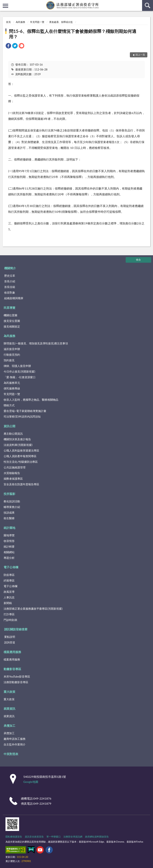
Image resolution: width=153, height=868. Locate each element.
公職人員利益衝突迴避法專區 (21, 450)
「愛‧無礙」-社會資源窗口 (20, 377)
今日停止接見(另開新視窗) (19, 371)
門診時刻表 (10, 620)
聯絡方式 (9, 405)
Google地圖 (31, 782)
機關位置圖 (10, 315)
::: (3, 3)
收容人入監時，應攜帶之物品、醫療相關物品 (31, 400)
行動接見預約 (12, 355)
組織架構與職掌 (14, 298)
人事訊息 (9, 597)
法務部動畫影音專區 (16, 682)
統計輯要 (9, 546)
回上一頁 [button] (140, 55)
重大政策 (9, 692)
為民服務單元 (12, 383)
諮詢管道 (10, 642)
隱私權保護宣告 (14, 837)
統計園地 (9, 528)
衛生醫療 (9, 518)
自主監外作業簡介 (15, 744)
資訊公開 (9, 426)
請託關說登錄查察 (16, 629)
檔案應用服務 (12, 652)
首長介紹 (10, 281)
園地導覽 (9, 535)
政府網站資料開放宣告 (97, 837)
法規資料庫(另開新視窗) (18, 445)
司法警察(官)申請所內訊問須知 (22, 416)
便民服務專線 (12, 388)
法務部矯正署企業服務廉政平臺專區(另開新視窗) (33, 609)
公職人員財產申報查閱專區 (20, 456)
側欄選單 (5, 6)
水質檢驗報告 (12, 473)
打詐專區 (9, 614)
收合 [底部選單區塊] (138, 260)
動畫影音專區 (12, 669)
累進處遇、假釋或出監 (61, 22)
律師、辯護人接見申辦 (17, 366)
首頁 (8, 22)
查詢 (148, 5)
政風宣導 (9, 592)
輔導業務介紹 (12, 507)
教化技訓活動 (12, 501)
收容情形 (9, 541)
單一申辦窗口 (54, 837)
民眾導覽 (9, 308)
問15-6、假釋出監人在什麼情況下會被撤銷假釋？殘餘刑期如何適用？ (73, 34)
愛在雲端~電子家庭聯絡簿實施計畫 (25, 411)
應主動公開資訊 (13, 434)
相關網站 (9, 552)
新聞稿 (8, 603)
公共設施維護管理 (15, 467)
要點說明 (10, 637)
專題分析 (9, 558)
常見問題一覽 (37, 22)
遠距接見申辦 (12, 349)
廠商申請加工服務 (15, 739)
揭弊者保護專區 (13, 479)
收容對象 (10, 292)
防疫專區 (9, 575)
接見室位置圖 (12, 321)
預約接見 (9, 360)
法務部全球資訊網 (73, 837)
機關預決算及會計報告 (17, 439)
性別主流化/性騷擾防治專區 (21, 462)
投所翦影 (9, 494)
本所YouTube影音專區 (17, 676)
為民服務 (20, 22)
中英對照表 (11, 754)
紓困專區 (9, 580)
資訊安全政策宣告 (34, 837)
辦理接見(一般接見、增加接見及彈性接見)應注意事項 (36, 343)
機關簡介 (10, 268)
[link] (8, 46)
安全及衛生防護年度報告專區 (21, 484)
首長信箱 (10, 287)
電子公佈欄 (11, 567)
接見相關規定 (12, 326)
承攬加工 (9, 726)
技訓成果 (9, 513)
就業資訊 (9, 709)
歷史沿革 (10, 276)
